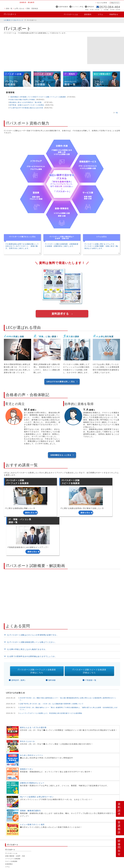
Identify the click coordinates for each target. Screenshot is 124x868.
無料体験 (52, 644)
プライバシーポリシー (70, 848)
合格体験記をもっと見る (61, 455)
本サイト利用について (14, 851)
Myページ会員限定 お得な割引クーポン (37, 760)
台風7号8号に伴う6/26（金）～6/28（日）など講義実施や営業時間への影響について (52, 667)
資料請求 (91, 7)
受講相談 (119, 827)
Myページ (115, 3)
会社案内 (9, 848)
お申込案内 (29, 851)
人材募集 (18, 848)
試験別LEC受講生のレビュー (32, 746)
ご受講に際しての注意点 (45, 851)
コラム (100, 14)
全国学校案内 (63, 7)
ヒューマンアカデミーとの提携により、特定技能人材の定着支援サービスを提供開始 (51, 677)
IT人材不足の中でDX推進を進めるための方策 (26, 108)
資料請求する (60, 314)
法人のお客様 (102, 3)
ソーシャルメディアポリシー (92, 848)
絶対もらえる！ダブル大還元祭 (33, 691)
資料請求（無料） (19, 644)
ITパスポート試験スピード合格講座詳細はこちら (89, 634)
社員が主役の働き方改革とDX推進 (22, 99)
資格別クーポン (27, 732)
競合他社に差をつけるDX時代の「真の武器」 (26, 102)
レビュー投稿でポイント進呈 (32, 788)
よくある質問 (108, 851)
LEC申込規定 (62, 851)
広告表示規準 (54, 848)
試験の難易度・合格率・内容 (15, 819)
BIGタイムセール (27, 705)
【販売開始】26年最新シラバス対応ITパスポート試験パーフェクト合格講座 (38, 97)
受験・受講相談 (32, 8)
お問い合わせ (19, 8)
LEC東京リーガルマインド (14, 20)
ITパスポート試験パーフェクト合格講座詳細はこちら (37, 634)
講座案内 (88, 14)
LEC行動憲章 (29, 848)
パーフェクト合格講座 (13, 822)
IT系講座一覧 (91, 644)
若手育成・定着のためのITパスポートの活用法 (27, 105)
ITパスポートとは (71, 14)
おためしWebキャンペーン (32, 719)
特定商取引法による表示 (78, 851)
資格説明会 (43, 842)
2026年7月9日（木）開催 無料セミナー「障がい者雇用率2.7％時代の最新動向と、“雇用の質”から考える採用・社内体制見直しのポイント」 (69, 672)
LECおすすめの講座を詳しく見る (61, 382)
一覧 (116, 113)
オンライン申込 (78, 7)
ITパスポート (10, 14)
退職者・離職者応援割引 (31, 774)
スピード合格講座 (11, 825)
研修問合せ (114, 14)
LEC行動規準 (41, 848)
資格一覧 (9, 8)
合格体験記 (9, 827)
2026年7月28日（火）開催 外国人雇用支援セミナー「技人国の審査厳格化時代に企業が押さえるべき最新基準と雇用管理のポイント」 (68, 662)
